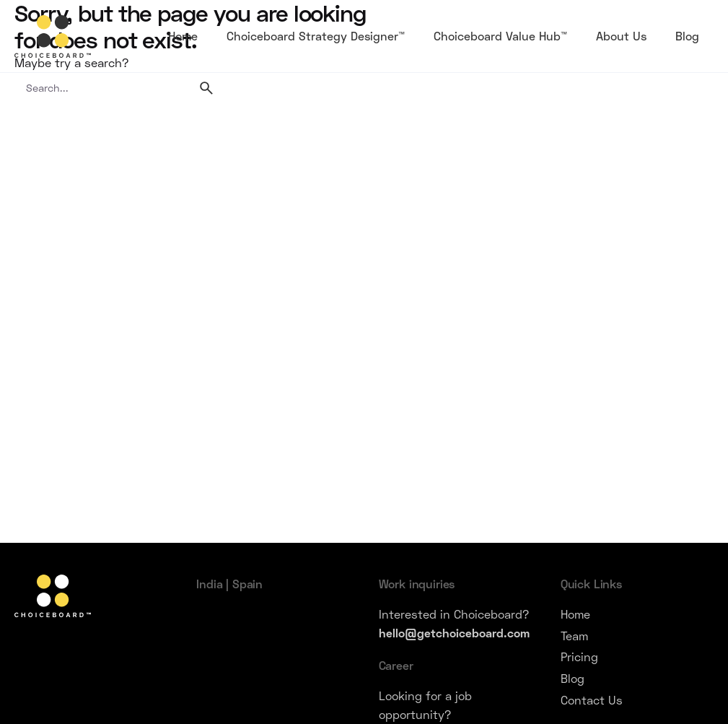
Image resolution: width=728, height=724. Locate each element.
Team (574, 636)
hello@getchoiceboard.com (454, 633)
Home (575, 614)
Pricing (579, 657)
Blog (573, 678)
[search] (206, 88)
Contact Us (592, 700)
